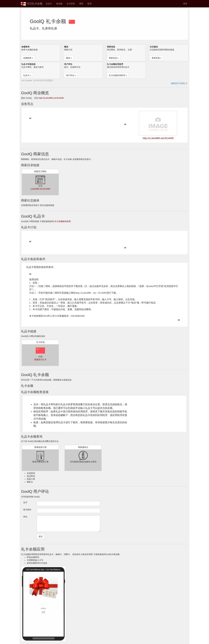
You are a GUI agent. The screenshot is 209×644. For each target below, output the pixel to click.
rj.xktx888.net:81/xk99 (40, 189)
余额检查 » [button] (28, 58)
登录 (185, 4)
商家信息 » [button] (114, 58)
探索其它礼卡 (40, 360)
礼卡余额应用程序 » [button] (118, 75)
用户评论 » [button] (71, 75)
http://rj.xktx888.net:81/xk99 (51, 98)
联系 (90, 4)
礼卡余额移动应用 (63, 221)
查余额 (59, 4)
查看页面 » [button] (157, 58)
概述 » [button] (69, 58)
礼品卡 (49, 4)
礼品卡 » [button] (27, 75)
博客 (81, 4)
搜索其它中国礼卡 (179, 83)
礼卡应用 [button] (71, 4)
